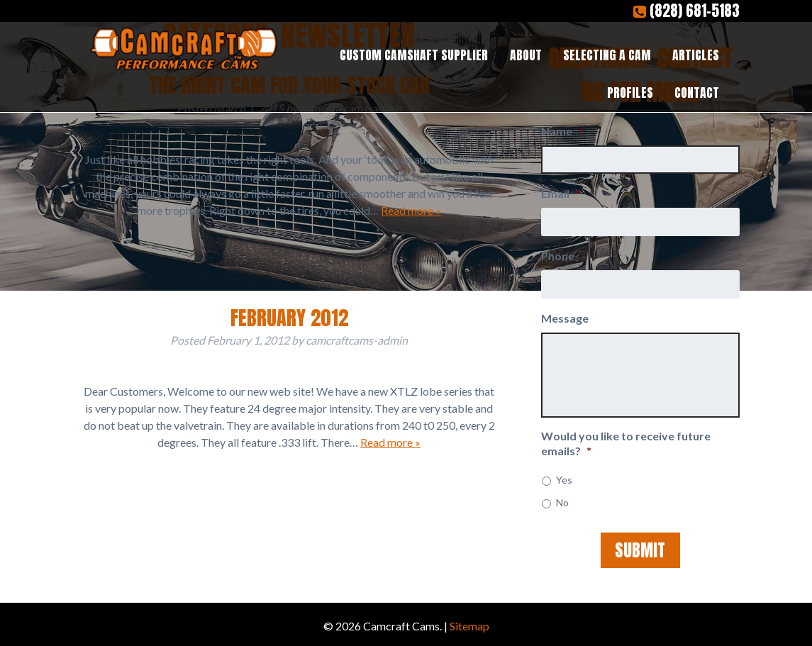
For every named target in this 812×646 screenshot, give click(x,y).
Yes (564, 480)
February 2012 (289, 318)
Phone (558, 256)
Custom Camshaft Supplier (414, 55)
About (526, 55)
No (562, 502)
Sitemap (469, 626)
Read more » (411, 210)
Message (565, 318)
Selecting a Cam (607, 55)
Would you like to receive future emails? (626, 443)
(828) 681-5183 (686, 11)
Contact (697, 93)
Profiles (630, 93)
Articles (696, 55)
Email (561, 193)
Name (562, 131)
